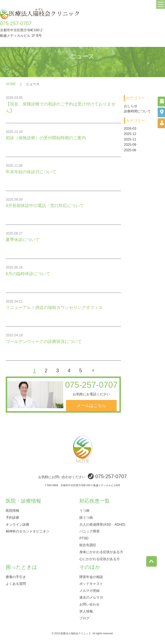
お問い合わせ (89, 604)
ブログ (84, 618)
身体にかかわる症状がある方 (101, 552)
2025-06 (130, 150)
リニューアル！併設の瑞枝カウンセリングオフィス (54, 307)
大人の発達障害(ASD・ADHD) (102, 524)
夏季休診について (23, 240)
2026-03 (130, 129)
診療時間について (137, 111)
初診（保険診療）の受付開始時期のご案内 (46, 138)
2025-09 (130, 145)
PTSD (84, 538)
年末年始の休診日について (31, 172)
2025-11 (130, 139)
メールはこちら (91, 405)
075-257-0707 (16, 23)
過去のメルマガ (91, 597)
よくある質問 (16, 584)
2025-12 (130, 134)
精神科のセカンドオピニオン (28, 531)
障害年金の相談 (91, 577)
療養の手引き (16, 577)
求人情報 (86, 611)
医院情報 (12, 511)
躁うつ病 (86, 518)
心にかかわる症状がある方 (100, 559)
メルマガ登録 (89, 590)
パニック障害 (89, 531)
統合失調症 (88, 545)
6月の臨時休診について (28, 274)
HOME (11, 84)
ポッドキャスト (91, 584)
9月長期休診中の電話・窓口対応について (45, 206)
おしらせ (131, 106)
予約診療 (12, 518)
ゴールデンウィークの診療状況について (44, 341)
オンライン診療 (18, 524)
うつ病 (84, 511)
